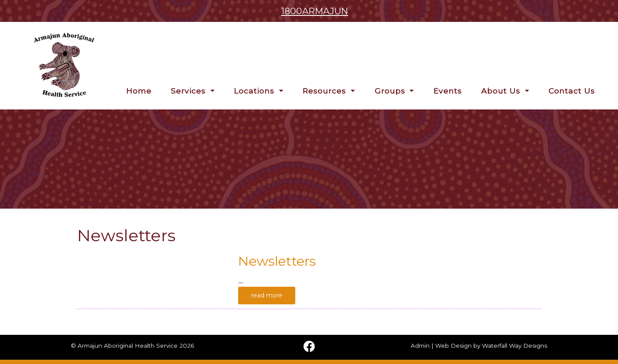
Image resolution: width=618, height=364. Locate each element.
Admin (420, 346)
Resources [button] (326, 91)
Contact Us (572, 91)
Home (139, 91)
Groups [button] (391, 91)
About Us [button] (502, 91)
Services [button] (189, 91)
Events (448, 91)
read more (267, 295)
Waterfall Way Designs (515, 346)
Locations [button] (255, 91)
